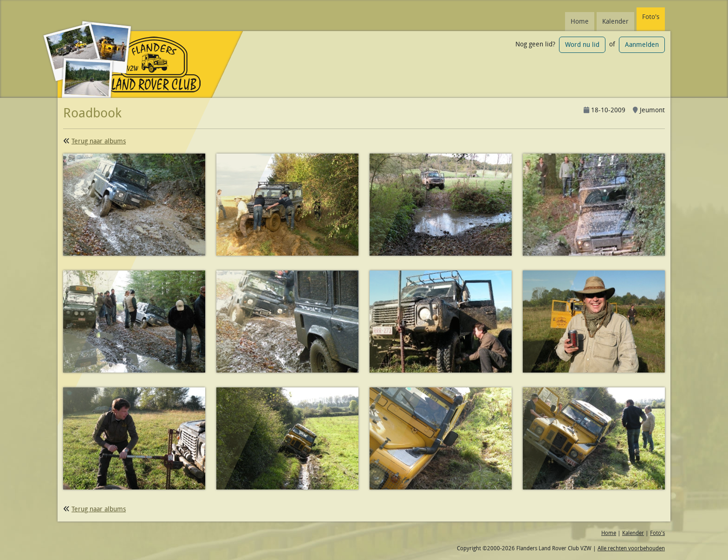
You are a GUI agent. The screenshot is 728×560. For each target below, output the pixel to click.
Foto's (651, 17)
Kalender (615, 21)
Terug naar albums (99, 141)
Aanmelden (642, 45)
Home (580, 21)
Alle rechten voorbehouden (631, 548)
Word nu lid (582, 45)
